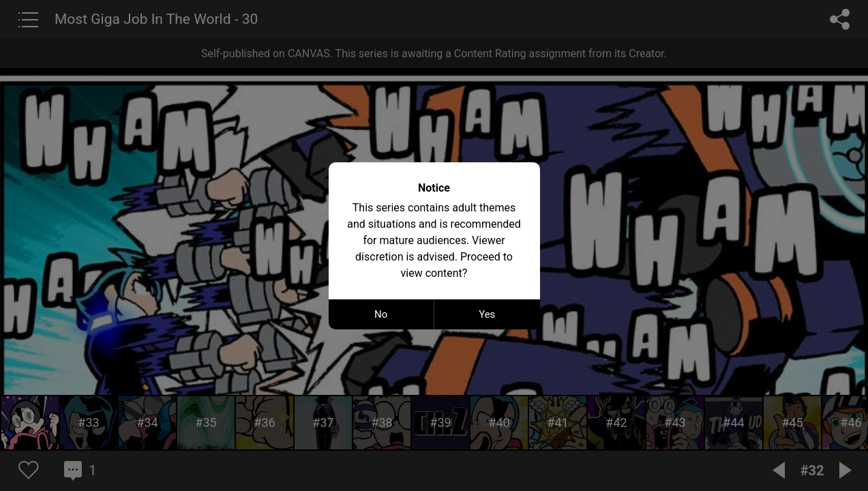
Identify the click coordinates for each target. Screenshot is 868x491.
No (381, 314)
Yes (487, 314)
